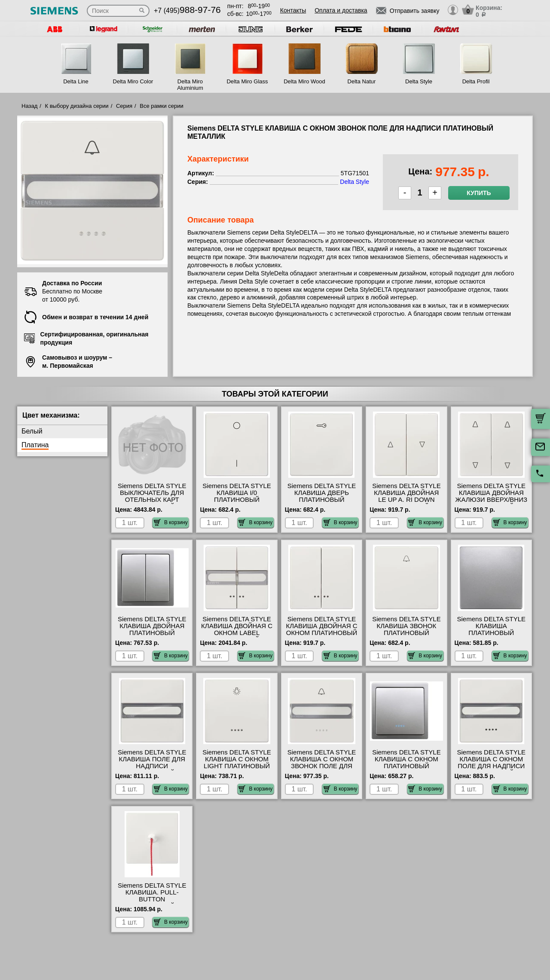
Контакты (293, 10)
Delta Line (76, 81)
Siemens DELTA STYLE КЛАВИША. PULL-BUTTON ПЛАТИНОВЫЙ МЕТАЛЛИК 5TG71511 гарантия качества (152, 903)
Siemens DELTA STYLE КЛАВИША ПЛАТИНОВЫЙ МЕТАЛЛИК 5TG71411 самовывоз (492, 633)
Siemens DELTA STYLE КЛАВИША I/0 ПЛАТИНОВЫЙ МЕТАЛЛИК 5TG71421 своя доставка (237, 500)
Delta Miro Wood (304, 81)
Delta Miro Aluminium (190, 85)
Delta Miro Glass (247, 81)
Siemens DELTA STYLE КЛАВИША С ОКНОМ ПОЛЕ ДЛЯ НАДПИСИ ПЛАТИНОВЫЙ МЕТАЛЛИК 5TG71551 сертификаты (492, 769)
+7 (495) (187, 11)
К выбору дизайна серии (77, 106)
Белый (32, 431)
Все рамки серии (161, 106)
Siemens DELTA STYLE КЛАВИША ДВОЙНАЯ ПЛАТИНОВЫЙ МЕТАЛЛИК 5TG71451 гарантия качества (152, 633)
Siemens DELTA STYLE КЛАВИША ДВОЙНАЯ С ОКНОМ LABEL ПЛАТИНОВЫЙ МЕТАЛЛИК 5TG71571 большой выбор (237, 636)
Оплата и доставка (341, 10)
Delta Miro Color (133, 81)
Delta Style (419, 81)
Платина (35, 445)
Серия (124, 106)
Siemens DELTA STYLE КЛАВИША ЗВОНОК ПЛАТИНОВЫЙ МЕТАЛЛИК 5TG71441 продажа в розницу (406, 633)
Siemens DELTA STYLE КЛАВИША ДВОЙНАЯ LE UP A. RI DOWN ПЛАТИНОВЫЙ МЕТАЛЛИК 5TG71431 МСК (406, 503)
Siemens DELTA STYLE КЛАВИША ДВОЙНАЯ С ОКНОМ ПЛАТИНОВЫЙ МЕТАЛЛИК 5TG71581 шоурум (321, 633)
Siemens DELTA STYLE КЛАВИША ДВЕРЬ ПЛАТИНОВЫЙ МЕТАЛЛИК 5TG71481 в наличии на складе (322, 500)
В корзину (171, 522)
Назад (29, 106)
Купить (479, 193)
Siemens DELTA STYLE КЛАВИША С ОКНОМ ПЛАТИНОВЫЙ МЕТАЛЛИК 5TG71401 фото (406, 766)
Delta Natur (362, 81)
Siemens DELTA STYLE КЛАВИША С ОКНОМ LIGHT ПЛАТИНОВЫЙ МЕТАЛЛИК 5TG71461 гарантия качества (237, 766)
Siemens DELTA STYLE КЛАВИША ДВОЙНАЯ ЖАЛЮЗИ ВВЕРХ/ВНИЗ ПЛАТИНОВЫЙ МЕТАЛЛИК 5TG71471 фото (491, 503)
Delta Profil (476, 81)
